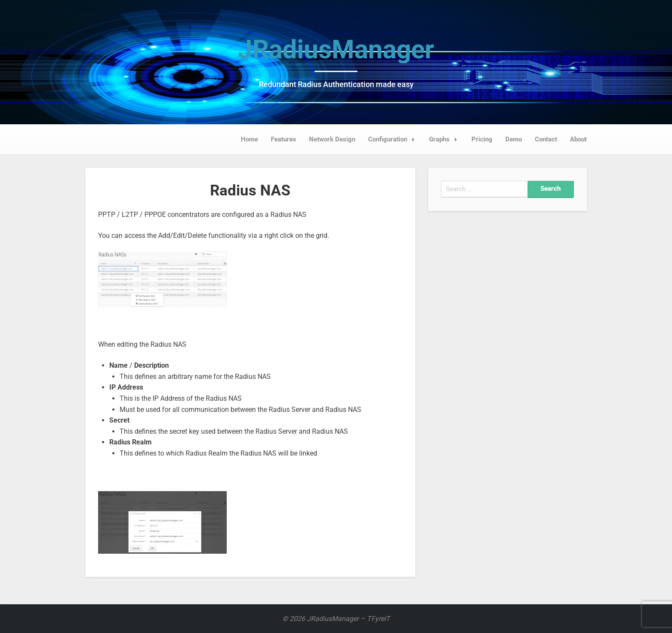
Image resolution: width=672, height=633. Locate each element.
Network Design (332, 139)
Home (249, 139)
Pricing (482, 139)
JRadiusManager (336, 49)
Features (283, 139)
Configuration (394, 139)
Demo (514, 139)
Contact (546, 139)
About (578, 139)
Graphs (445, 139)
